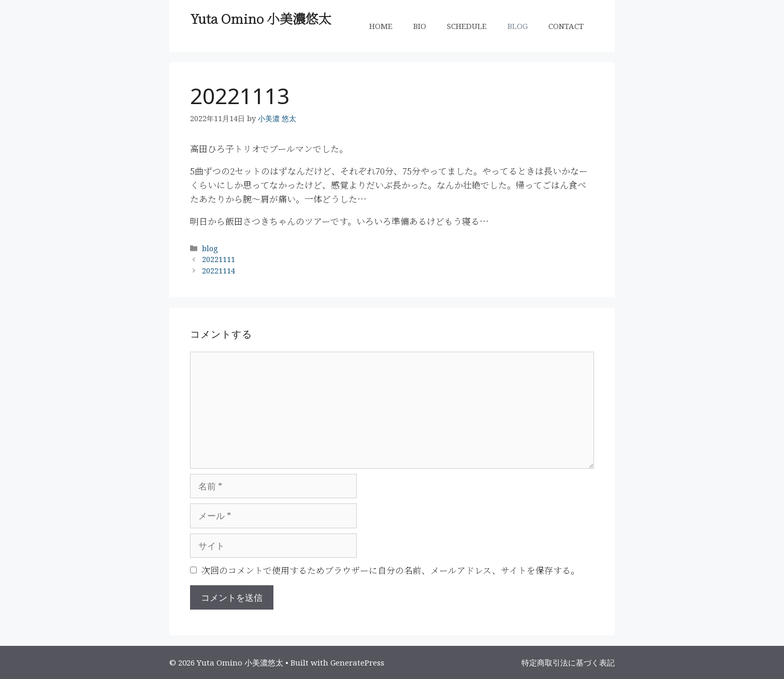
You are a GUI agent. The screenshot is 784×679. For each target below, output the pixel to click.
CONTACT (566, 26)
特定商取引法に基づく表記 (568, 662)
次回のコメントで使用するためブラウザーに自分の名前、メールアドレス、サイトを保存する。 (390, 570)
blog (210, 248)
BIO (420, 26)
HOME (381, 26)
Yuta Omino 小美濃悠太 (261, 18)
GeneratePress (357, 662)
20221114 (219, 271)
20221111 (219, 259)
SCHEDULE (467, 26)
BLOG (518, 26)
